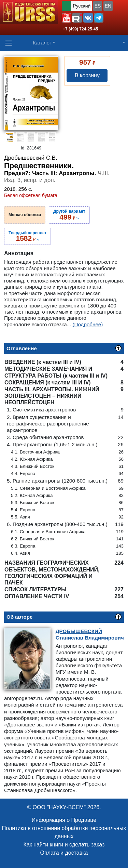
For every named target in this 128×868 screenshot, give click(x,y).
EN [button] (108, 6)
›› (69, 215)
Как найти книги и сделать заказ (64, 845)
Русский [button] (82, 6)
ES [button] (98, 6)
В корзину (87, 75)
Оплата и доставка (64, 853)
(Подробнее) (88, 324)
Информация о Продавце (64, 820)
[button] (67, 18)
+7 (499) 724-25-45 (80, 29)
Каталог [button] (42, 43)
